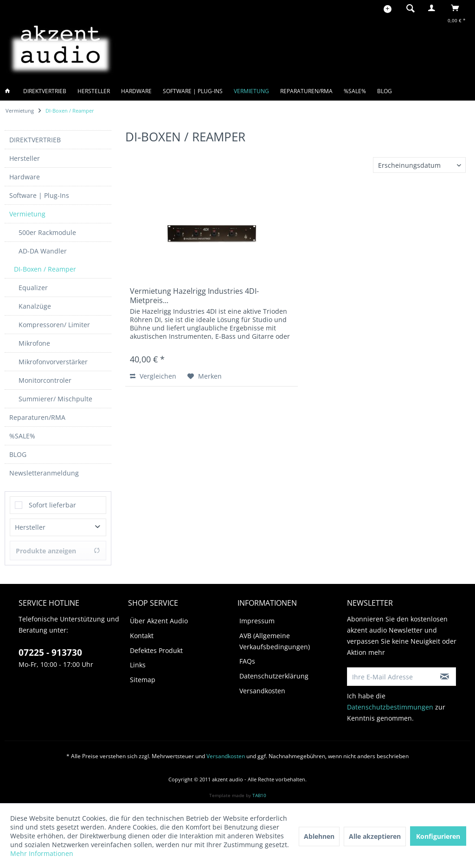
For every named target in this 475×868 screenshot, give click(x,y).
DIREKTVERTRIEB (35, 140)
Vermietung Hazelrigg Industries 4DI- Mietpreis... (194, 296)
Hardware (25, 177)
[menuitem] (408, 8)
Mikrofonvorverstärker (53, 362)
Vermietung (27, 214)
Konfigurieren (438, 836)
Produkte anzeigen (58, 551)
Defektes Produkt (156, 650)
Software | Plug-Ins (39, 195)
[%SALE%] (355, 91)
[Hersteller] (94, 91)
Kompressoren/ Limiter (54, 325)
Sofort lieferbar (52, 505)
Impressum (257, 621)
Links (138, 665)
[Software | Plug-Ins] (193, 91)
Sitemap (143, 680)
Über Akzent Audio (159, 621)
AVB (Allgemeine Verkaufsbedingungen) (275, 641)
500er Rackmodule (47, 232)
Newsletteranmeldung (44, 473)
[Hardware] (136, 91)
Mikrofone (34, 343)
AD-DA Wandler (43, 251)
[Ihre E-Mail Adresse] (391, 677)
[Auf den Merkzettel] (205, 376)
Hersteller (25, 158)
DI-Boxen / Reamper (45, 269)
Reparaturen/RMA (37, 417)
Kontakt (142, 636)
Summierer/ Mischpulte (55, 399)
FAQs (247, 661)
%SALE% (22, 436)
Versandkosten (262, 691)
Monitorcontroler (45, 380)
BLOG (18, 454)
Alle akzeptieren (375, 836)
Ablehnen (319, 836)
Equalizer (33, 288)
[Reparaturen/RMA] (306, 91)
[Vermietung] (251, 91)
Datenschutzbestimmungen (390, 707)
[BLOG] (385, 91)
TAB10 (259, 795)
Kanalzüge (35, 306)
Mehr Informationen (42, 853)
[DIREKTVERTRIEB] (45, 91)
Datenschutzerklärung (274, 676)
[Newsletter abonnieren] (445, 677)
